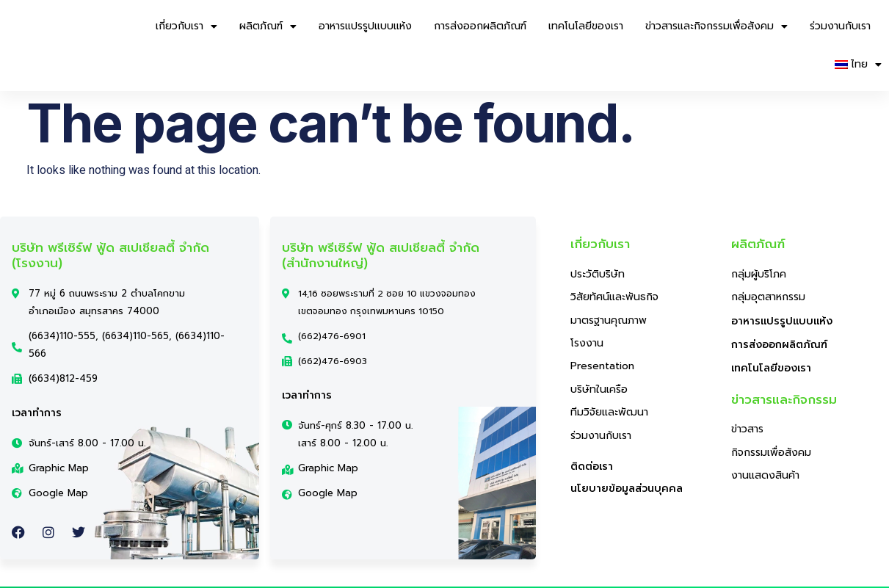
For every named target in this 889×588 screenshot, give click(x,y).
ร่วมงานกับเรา (840, 26)
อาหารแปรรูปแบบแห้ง (365, 26)
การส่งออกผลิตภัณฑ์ (480, 26)
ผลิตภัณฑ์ (268, 26)
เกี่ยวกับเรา (186, 26)
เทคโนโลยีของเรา (586, 26)
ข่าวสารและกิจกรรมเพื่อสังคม (716, 26)
